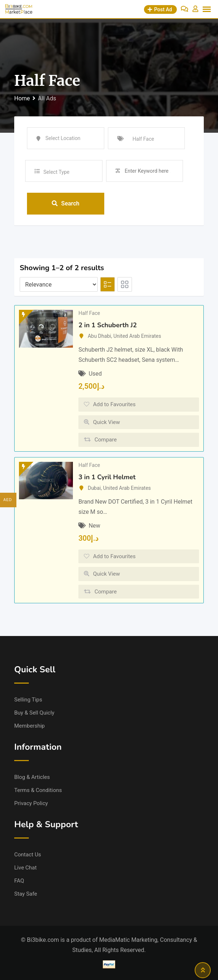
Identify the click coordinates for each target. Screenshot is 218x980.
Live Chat (26, 868)
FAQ (19, 881)
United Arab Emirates (137, 336)
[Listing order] (59, 284)
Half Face (89, 313)
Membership (30, 726)
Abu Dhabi (100, 336)
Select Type (56, 172)
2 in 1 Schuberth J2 (108, 325)
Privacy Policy (31, 803)
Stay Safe (26, 894)
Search (66, 203)
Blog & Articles (32, 777)
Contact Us (28, 855)
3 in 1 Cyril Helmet (107, 477)
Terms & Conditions (38, 790)
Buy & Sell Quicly (34, 713)
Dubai (94, 488)
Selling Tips (28, 700)
